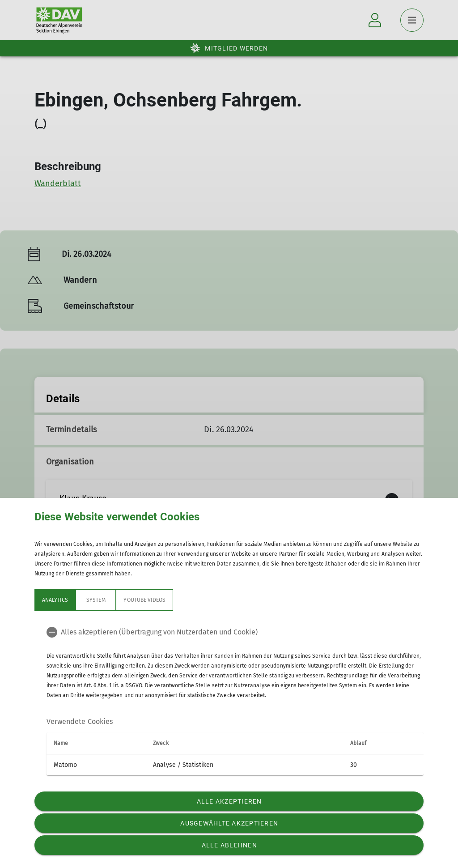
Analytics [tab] (55, 600)
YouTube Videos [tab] (144, 600)
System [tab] (96, 600)
